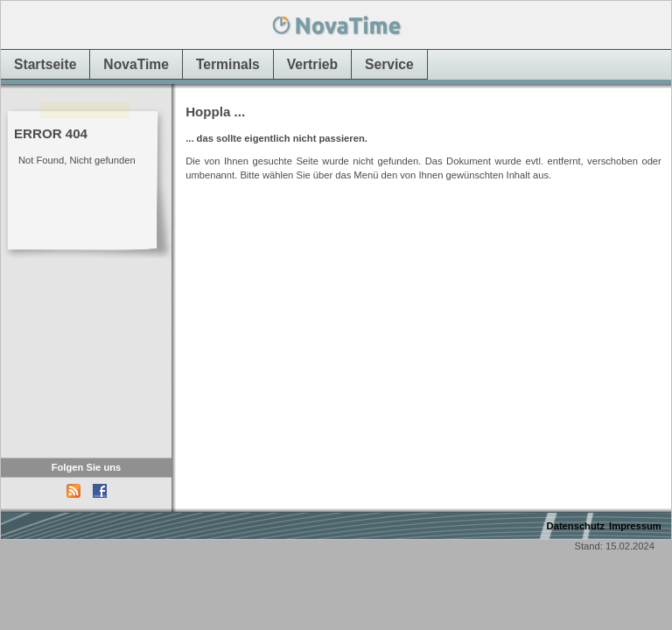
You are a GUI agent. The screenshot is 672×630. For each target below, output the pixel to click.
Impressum (635, 526)
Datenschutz (576, 526)
